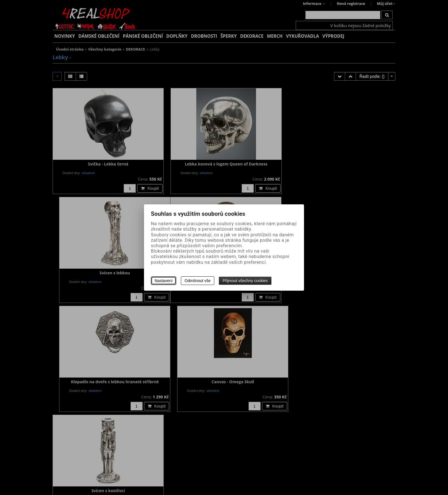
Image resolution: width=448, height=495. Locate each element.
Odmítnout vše (198, 281)
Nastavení (164, 281)
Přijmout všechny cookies (245, 281)
